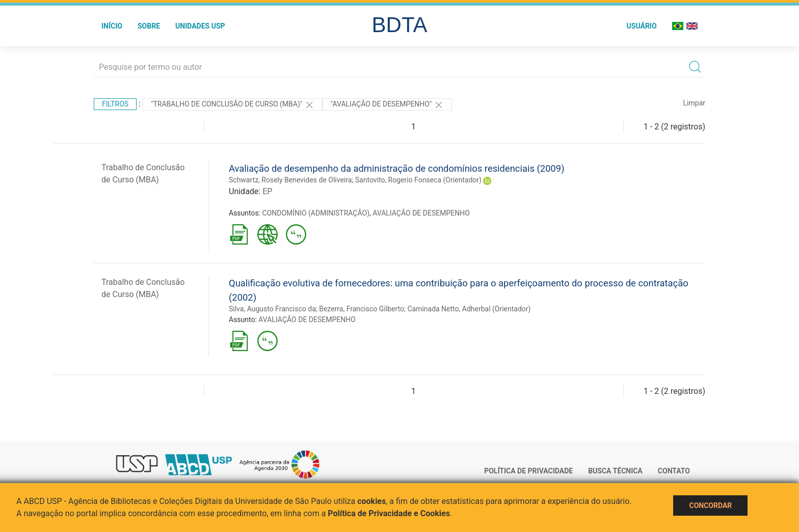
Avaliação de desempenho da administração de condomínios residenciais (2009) (397, 168)
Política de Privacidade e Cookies (389, 513)
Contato (674, 471)
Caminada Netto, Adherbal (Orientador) (469, 309)
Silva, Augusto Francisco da (272, 309)
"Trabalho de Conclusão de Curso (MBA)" (233, 105)
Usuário (642, 26)
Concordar (710, 506)
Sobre (149, 26)
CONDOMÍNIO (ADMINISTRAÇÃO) (316, 213)
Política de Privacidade (528, 471)
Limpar (694, 103)
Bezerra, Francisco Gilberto (362, 309)
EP (267, 191)
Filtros (115, 104)
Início (112, 26)
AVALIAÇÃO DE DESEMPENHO (421, 213)
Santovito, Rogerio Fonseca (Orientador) (418, 180)
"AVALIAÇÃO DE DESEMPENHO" (387, 105)
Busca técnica (615, 471)
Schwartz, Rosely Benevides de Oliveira (290, 180)
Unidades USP (200, 26)
